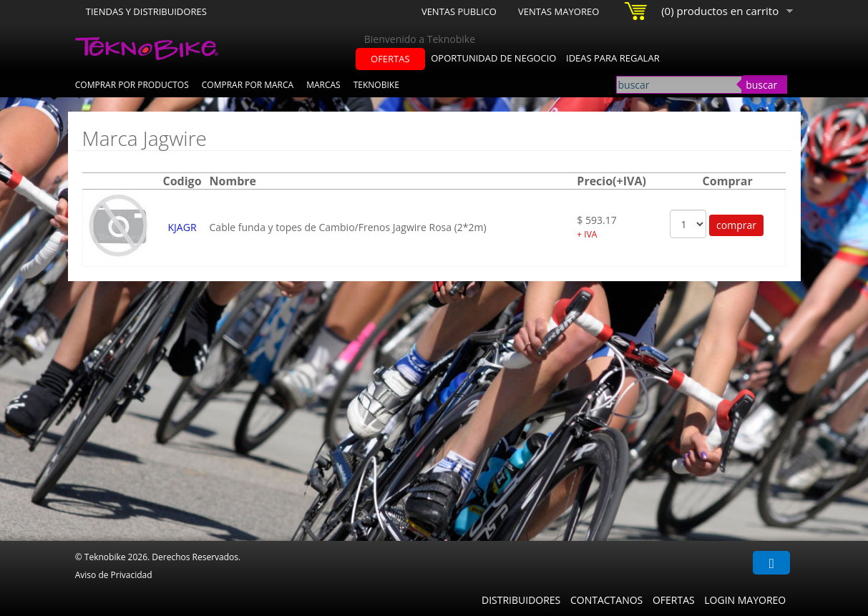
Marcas (323, 85)
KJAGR (182, 227)
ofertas (390, 59)
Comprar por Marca (248, 85)
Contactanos (606, 600)
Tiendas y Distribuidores (146, 11)
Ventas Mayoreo (559, 11)
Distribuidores (521, 600)
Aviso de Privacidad (114, 575)
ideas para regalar (613, 58)
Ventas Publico (459, 11)
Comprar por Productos (132, 85)
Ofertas (674, 600)
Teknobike (376, 85)
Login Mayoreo (745, 600)
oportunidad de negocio (493, 58)
